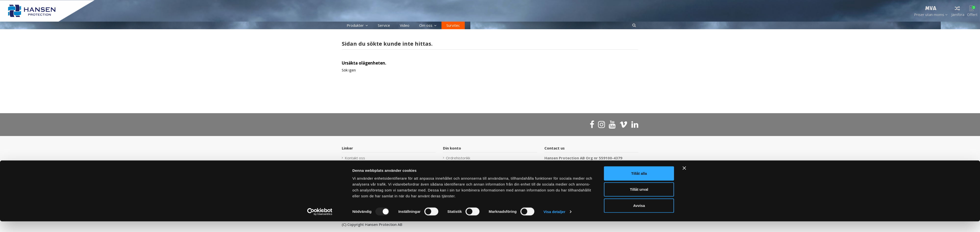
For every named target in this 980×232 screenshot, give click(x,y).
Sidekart (352, 164)
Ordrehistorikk (458, 158)
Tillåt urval (639, 200)
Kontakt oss (355, 158)
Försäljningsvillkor (461, 164)
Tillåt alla (639, 184)
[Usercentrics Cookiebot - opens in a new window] (320, 222)
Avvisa (639, 216)
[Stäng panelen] (684, 178)
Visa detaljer (554, 222)
